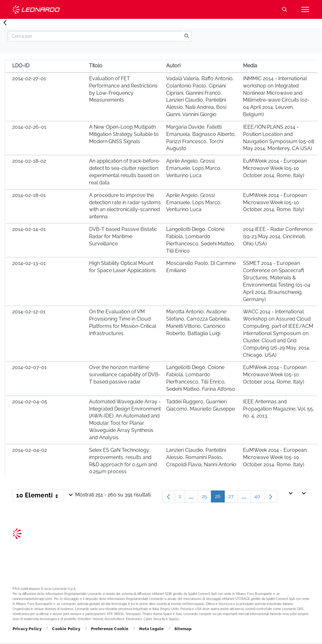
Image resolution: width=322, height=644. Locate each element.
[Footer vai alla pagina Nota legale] (152, 629)
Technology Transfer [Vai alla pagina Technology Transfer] (36, 10)
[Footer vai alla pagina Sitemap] (183, 629)
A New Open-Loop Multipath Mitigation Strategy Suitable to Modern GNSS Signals (124, 134)
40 (259, 498)
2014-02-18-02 (29, 161)
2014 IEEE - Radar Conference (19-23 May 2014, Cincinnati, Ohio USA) (278, 236)
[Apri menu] (305, 9)
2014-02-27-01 (29, 78)
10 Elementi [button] (40, 496)
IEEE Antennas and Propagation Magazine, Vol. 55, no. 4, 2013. (279, 409)
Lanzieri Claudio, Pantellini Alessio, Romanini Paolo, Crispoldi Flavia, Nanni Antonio (201, 457)
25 (206, 498)
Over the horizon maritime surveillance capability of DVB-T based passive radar (125, 375)
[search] (187, 36)
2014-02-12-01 (29, 312)
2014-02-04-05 (30, 402)
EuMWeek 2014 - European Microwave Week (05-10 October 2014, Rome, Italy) (275, 168)
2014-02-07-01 (29, 367)
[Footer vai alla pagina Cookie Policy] (67, 629)
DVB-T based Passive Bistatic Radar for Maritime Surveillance (123, 236)
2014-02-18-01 (29, 195)
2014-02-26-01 (29, 127)
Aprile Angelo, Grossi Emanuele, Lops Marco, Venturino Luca (194, 168)
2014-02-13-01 (29, 263)
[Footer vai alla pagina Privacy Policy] (28, 629)
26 (220, 498)
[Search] (95, 36)
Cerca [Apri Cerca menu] (285, 9)
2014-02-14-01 (29, 229)
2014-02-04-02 (30, 450)
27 (233, 498)
